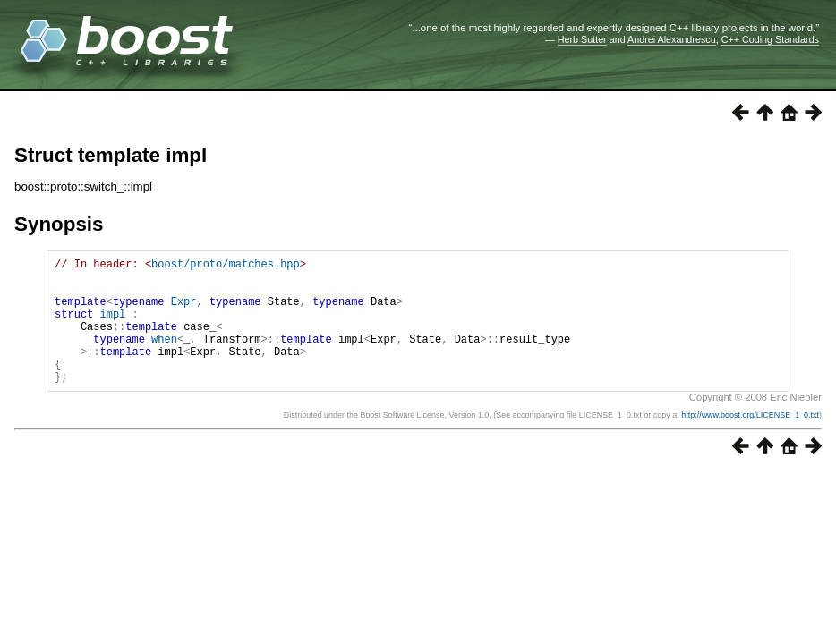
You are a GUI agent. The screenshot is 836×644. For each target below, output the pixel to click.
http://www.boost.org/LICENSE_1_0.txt (750, 442)
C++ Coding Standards (770, 39)
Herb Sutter (582, 39)
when (164, 357)
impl (112, 327)
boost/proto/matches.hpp (226, 266)
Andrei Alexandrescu (672, 39)
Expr (184, 312)
